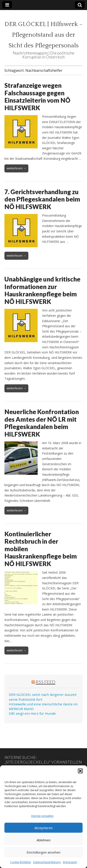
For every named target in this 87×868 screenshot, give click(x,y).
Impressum (70, 862)
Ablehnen (43, 840)
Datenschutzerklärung (47, 862)
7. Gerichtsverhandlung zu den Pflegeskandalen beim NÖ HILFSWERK (42, 199)
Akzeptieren (43, 828)
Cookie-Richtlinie (21, 862)
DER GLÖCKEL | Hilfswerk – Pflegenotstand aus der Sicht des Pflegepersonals (43, 35)
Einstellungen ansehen (43, 852)
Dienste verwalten (42, 816)
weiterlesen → (16, 168)
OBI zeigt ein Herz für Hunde (32, 713)
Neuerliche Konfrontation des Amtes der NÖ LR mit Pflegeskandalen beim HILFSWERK (42, 423)
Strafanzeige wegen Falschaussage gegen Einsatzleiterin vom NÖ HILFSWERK (37, 97)
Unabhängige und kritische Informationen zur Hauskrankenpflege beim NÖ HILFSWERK (42, 290)
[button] (80, 771)
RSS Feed (45, 682)
